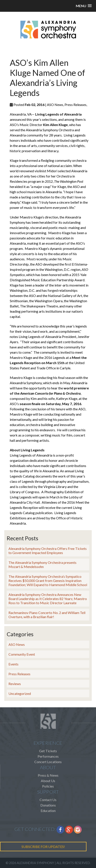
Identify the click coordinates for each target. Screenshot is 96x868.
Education (48, 811)
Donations (48, 805)
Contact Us (48, 800)
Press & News (48, 775)
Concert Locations (48, 762)
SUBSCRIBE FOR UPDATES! (43, 847)
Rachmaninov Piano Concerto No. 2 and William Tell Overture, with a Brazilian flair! (47, 615)
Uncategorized (20, 693)
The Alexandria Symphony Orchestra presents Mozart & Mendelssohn (42, 564)
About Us (48, 781)
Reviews (15, 684)
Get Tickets (48, 751)
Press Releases (19, 674)
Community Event (22, 654)
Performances (48, 756)
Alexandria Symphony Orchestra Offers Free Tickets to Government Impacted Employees (48, 551)
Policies (48, 786)
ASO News (17, 644)
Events (13, 664)
